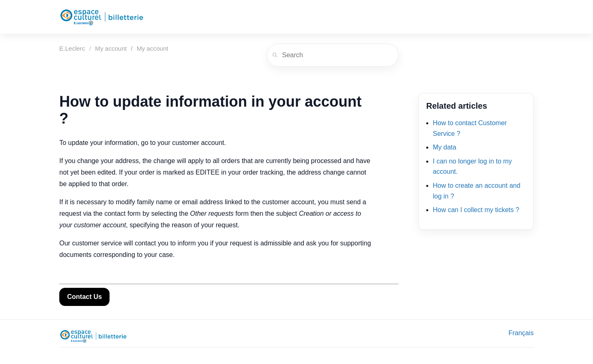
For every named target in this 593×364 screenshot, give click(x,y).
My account (111, 48)
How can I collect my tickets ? (476, 210)
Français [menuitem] (521, 333)
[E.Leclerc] (102, 17)
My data (445, 147)
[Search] (333, 55)
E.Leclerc (72, 48)
